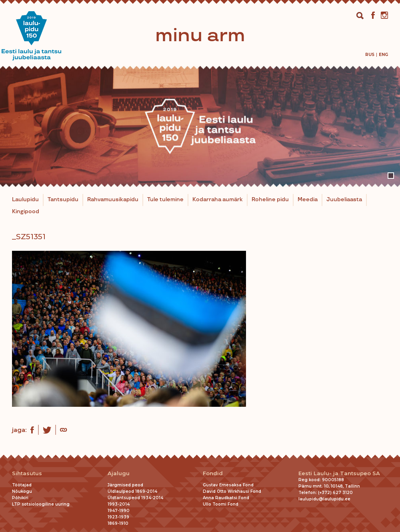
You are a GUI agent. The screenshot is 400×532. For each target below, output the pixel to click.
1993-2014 (119, 504)
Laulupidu (25, 200)
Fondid (213, 473)
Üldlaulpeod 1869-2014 (132, 491)
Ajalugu (119, 473)
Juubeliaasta (344, 200)
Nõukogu (22, 491)
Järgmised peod (125, 485)
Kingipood (26, 212)
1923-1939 (118, 517)
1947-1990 (119, 511)
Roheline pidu (270, 200)
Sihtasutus (27, 473)
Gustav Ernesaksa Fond (228, 485)
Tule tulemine (165, 200)
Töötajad (22, 485)
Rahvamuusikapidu (113, 200)
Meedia (308, 200)
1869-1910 (118, 523)
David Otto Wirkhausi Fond (232, 491)
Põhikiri (20, 498)
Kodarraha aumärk (218, 200)
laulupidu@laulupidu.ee (324, 499)
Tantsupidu (63, 200)
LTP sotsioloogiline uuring (41, 504)
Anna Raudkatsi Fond (226, 498)
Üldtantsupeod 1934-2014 (135, 498)
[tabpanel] (200, 126)
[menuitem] (370, 55)
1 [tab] (391, 176)
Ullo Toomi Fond (221, 504)
